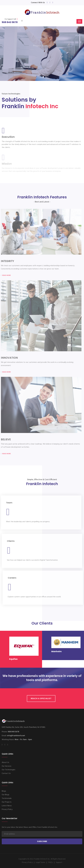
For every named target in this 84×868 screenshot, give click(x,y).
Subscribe (42, 841)
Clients (11, 542)
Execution (8, 138)
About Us (5, 762)
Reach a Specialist (41, 698)
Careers (13, 578)
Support (59, 862)
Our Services (7, 766)
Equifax (13, 659)
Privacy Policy (7, 809)
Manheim (56, 651)
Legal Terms (40, 862)
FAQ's (51, 862)
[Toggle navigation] (79, 21)
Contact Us (6, 773)
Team (8, 503)
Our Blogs (6, 795)
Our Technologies (9, 770)
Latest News (7, 806)
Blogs (4, 791)
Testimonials (7, 798)
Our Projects (7, 802)
